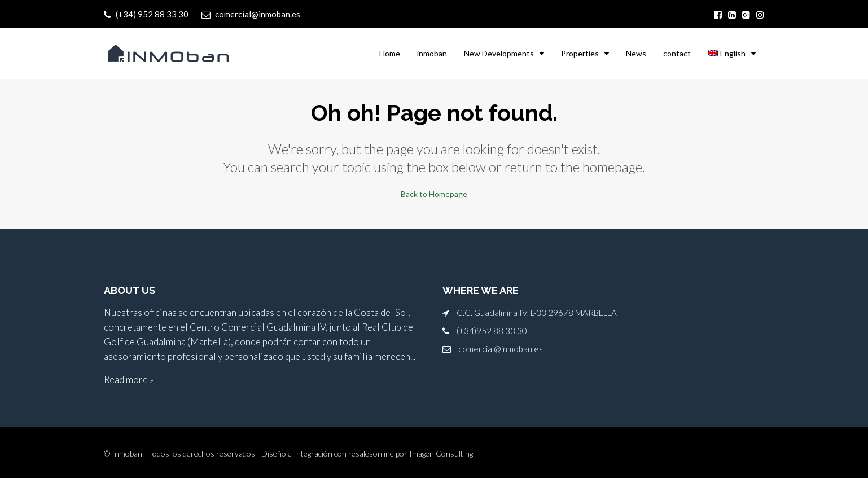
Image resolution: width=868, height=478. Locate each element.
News (636, 53)
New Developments (499, 53)
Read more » (129, 380)
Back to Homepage (434, 194)
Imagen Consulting (441, 453)
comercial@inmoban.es (501, 349)
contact (677, 53)
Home (390, 53)
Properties (580, 53)
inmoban (432, 53)
